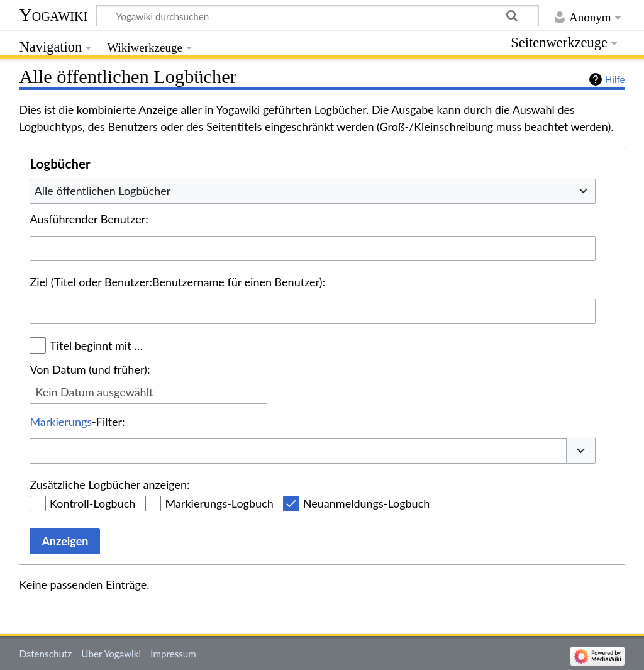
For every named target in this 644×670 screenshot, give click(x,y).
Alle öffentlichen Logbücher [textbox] (103, 191)
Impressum (173, 654)
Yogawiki (53, 15)
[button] (581, 451)
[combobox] (313, 191)
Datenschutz (45, 654)
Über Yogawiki (111, 654)
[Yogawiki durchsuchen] (318, 16)
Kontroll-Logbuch (92, 503)
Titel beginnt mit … (96, 345)
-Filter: (77, 422)
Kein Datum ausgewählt (94, 392)
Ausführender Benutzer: (89, 219)
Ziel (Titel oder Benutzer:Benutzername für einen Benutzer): (177, 282)
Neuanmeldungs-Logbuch (366, 503)
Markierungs (61, 422)
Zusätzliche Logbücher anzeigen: (109, 484)
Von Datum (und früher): (90, 369)
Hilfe (615, 79)
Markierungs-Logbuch (219, 503)
